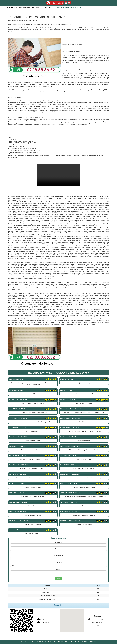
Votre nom (58, 549)
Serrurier (97, 617)
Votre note (58, 562)
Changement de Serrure (27, 641)
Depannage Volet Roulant (61, 641)
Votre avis (58, 569)
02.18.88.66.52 (55, 3)
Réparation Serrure (75, 641)
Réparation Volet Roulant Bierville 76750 (58, 175)
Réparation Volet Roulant (89, 641)
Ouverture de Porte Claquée (44, 641)
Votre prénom (58, 556)
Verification (58, 542)
